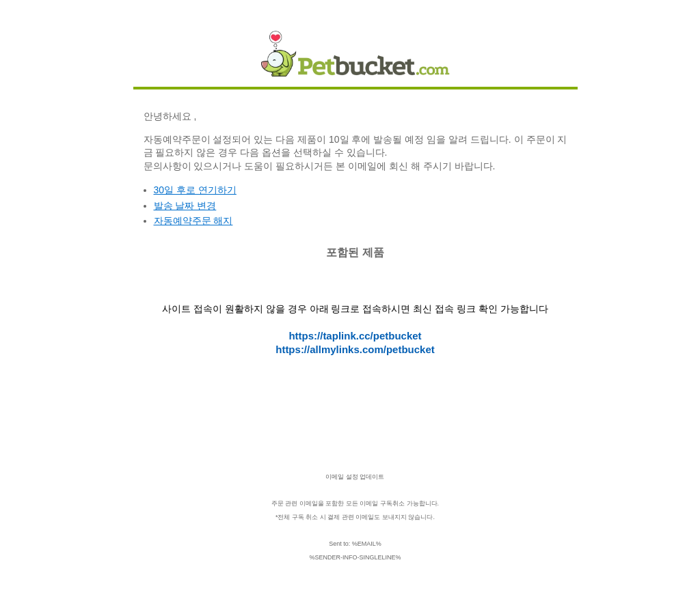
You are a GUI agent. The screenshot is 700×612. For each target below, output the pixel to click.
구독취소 (392, 503)
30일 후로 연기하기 (195, 190)
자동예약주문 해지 (193, 221)
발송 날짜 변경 (185, 206)
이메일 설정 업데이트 (355, 477)
